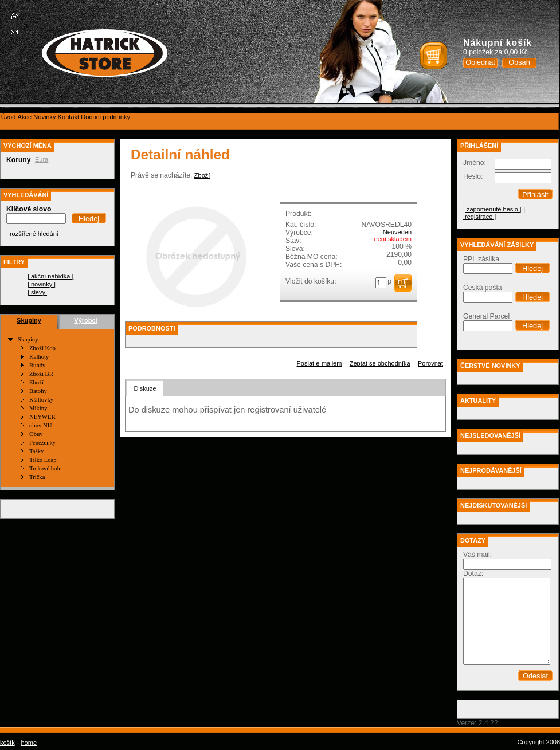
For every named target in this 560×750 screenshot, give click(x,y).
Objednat (480, 62)
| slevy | (38, 292)
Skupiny (29, 320)
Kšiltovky (41, 400)
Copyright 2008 (539, 742)
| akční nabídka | (50, 276)
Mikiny (38, 408)
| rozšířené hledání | (34, 234)
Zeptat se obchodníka (380, 363)
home (29, 743)
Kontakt (68, 117)
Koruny (19, 160)
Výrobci (85, 320)
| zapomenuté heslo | (492, 209)
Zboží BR (41, 374)
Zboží (36, 382)
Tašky (36, 451)
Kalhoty (39, 357)
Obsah (519, 62)
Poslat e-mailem (320, 363)
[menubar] (66, 117)
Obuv (36, 434)
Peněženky (42, 443)
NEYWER (42, 417)
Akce (25, 117)
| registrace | (494, 213)
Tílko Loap (43, 460)
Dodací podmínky (105, 117)
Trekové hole (45, 468)
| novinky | (42, 284)
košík (7, 743)
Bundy (37, 365)
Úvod (9, 117)
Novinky (44, 117)
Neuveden (397, 232)
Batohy (38, 391)
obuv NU (40, 425)
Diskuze (145, 388)
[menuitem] (8, 117)
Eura (42, 159)
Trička (37, 477)
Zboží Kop (42, 348)
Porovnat (430, 363)
